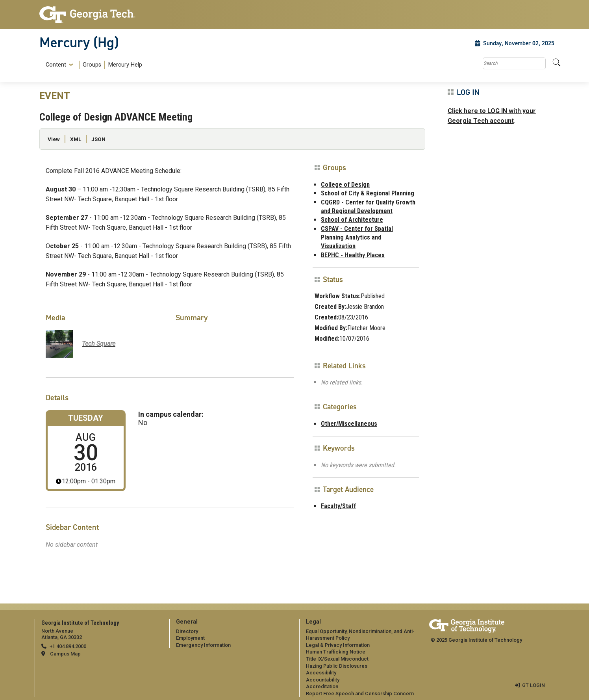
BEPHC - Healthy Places (353, 255)
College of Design (345, 185)
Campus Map (65, 654)
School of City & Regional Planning (368, 193)
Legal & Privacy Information (338, 645)
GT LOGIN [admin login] (533, 685)
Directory (187, 631)
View (54, 139)
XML (76, 139)
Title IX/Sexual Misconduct (337, 659)
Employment (190, 638)
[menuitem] (92, 65)
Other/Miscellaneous (349, 424)
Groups (92, 65)
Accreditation (322, 686)
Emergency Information (203, 645)
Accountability (323, 680)
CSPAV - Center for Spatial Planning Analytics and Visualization (357, 238)
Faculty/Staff (338, 506)
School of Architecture (352, 220)
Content (56, 65)
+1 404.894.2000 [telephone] (68, 646)
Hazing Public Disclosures (337, 666)
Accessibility (321, 673)
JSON (98, 139)
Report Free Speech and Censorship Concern (360, 694)
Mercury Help (125, 65)
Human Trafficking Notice (336, 652)
